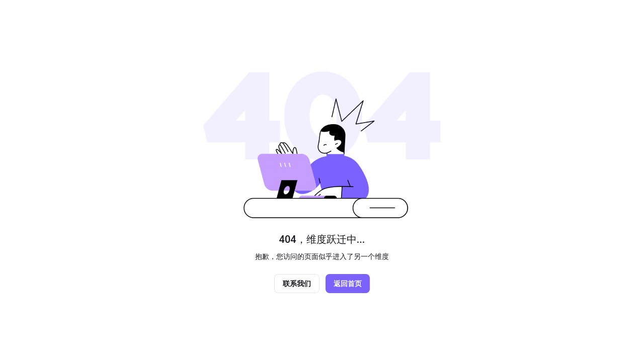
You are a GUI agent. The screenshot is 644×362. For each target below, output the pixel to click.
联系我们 (297, 284)
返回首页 (348, 284)
